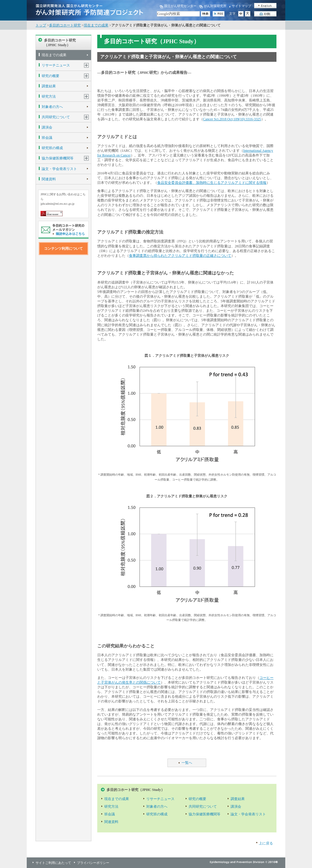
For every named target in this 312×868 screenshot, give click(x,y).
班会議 (47, 138)
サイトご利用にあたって (53, 863)
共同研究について (56, 117)
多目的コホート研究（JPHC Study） (60, 43)
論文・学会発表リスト (59, 169)
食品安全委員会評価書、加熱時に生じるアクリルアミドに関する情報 (212, 183)
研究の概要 (51, 76)
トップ (41, 25)
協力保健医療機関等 (58, 158)
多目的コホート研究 (65, 25)
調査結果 (49, 86)
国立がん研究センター (180, 6)
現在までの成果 (96, 25)
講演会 (47, 127)
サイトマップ (241, 6)
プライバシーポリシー (93, 863)
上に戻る (266, 843)
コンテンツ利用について (63, 249)
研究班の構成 (52, 148)
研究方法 (49, 96)
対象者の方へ (52, 107)
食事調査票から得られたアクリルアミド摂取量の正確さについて (180, 256)
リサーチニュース (56, 65)
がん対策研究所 (215, 6)
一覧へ (187, 763)
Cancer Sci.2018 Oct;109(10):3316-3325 (232, 119)
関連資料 (49, 179)
